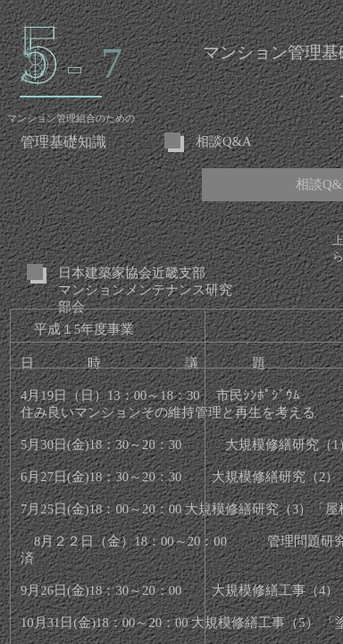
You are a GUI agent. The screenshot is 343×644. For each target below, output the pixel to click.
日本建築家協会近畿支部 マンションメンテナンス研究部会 (145, 290)
